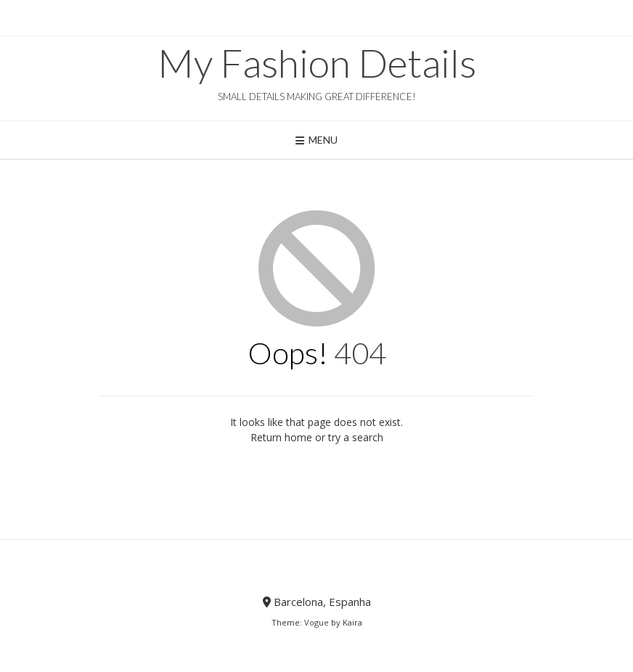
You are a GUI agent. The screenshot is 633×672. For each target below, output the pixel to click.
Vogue (316, 622)
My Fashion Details (317, 63)
